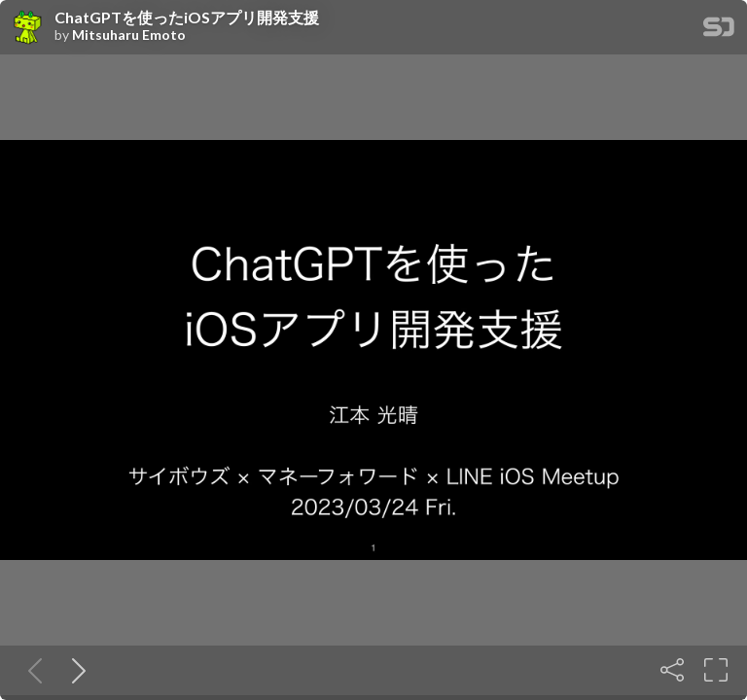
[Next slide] (75, 670)
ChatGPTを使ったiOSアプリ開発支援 (187, 17)
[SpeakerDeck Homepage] (719, 31)
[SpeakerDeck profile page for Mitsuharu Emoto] (27, 28)
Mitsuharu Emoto (129, 35)
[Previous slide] (31, 670)
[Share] (672, 670)
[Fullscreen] (716, 670)
